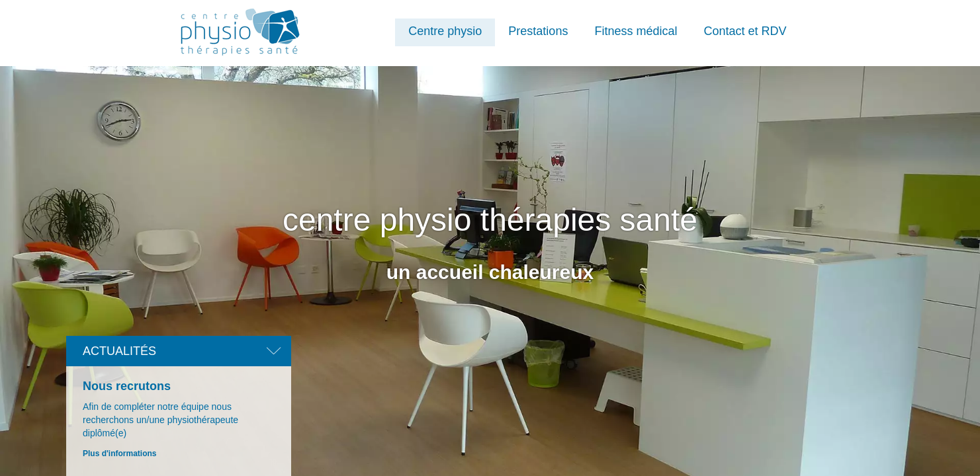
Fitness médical (636, 31)
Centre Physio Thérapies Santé (243, 32)
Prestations (538, 31)
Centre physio (445, 31)
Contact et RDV (745, 31)
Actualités (119, 351)
